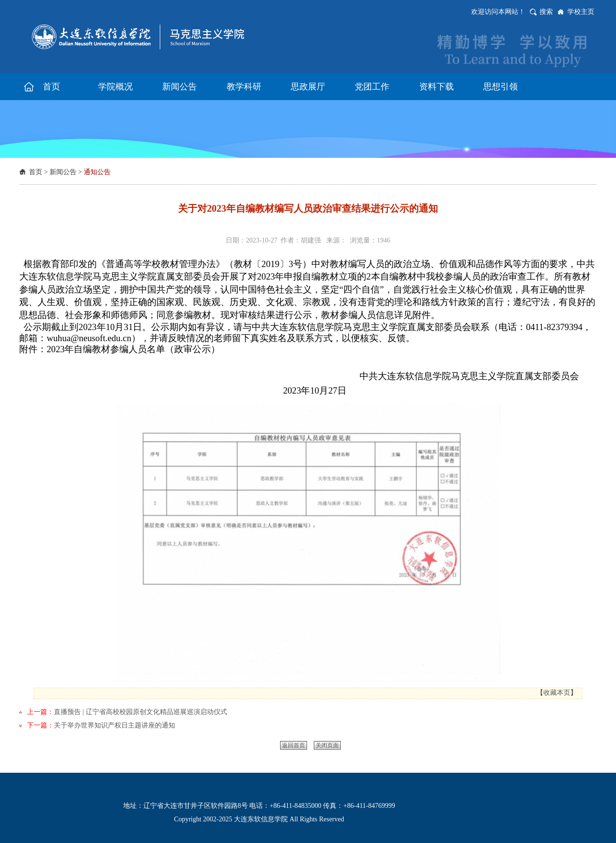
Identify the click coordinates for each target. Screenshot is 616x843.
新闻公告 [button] (180, 87)
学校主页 (581, 12)
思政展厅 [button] (308, 87)
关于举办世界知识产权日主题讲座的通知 (115, 725)
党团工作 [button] (372, 87)
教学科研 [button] (244, 87)
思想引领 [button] (500, 87)
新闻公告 (63, 172)
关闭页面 (327, 745)
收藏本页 (557, 693)
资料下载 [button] (436, 87)
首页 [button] (51, 87)
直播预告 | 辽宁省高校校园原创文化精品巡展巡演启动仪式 (141, 712)
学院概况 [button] (115, 87)
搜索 (546, 12)
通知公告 (97, 172)
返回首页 (294, 745)
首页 (36, 172)
